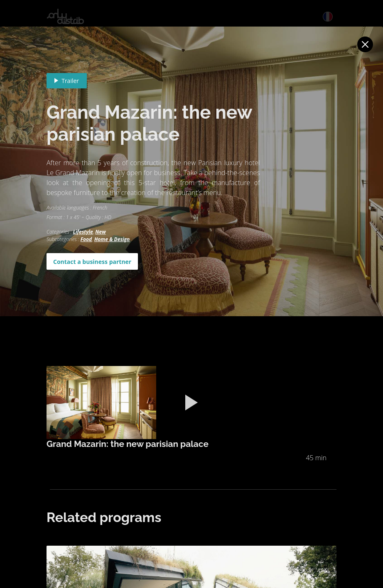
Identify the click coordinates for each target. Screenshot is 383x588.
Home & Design (112, 239)
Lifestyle (83, 232)
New (100, 232)
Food (86, 239)
